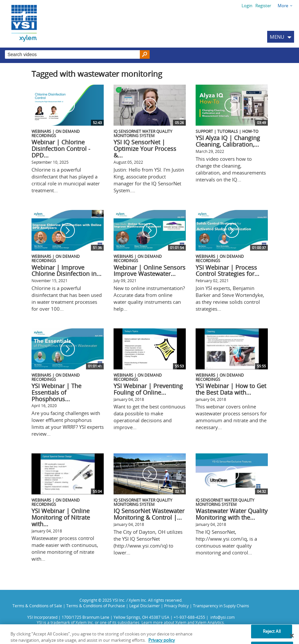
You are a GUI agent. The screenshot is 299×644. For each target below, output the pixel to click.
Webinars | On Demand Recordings (56, 133)
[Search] (145, 55)
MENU (277, 37)
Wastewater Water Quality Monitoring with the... (232, 514)
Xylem (181, 622)
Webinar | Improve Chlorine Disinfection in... (66, 271)
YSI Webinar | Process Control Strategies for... (227, 271)
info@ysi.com (223, 617)
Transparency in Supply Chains (221, 606)
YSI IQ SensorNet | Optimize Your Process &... (145, 149)
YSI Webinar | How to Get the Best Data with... (231, 389)
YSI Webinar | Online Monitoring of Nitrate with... (61, 517)
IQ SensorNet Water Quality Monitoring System (143, 133)
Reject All (272, 636)
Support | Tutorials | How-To (227, 131)
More (283, 6)
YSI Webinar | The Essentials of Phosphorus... (56, 392)
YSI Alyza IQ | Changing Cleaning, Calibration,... (228, 141)
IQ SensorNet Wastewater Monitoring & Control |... (149, 514)
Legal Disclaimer (145, 606)
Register (263, 6)
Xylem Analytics (210, 622)
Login (247, 6)
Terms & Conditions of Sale (37, 606)
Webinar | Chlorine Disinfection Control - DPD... (61, 149)
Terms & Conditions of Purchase (96, 606)
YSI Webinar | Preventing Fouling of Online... (148, 389)
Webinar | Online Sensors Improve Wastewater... (149, 271)
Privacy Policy (176, 606)
